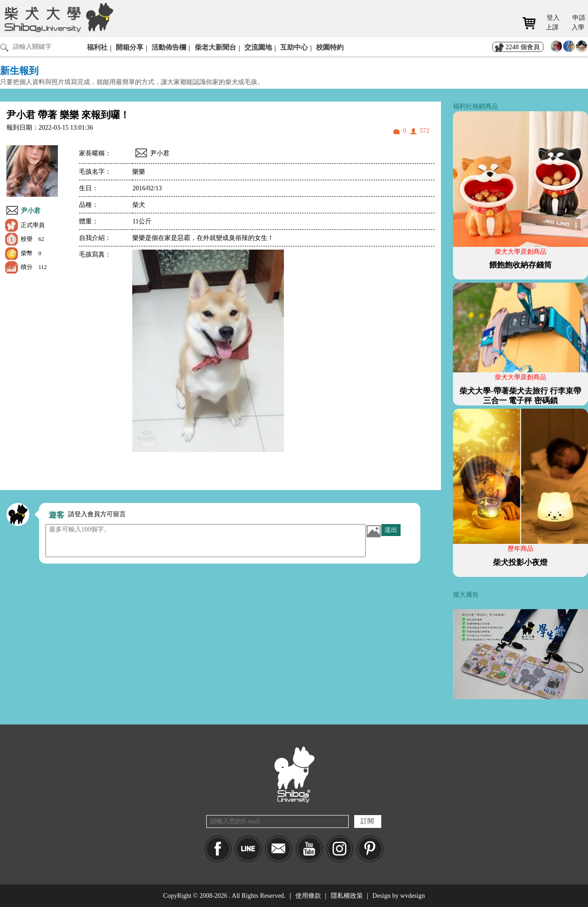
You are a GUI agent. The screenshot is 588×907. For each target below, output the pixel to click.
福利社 (97, 47)
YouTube (309, 849)
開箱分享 (130, 47)
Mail (279, 849)
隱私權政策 (347, 896)
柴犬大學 (57, 17)
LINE (248, 849)
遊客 (57, 515)
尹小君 (31, 211)
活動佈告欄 (169, 47)
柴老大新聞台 (215, 47)
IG (340, 849)
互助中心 (294, 47)
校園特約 (330, 47)
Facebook (218, 849)
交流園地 (258, 47)
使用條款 (308, 896)
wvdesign (413, 896)
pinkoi (370, 849)
